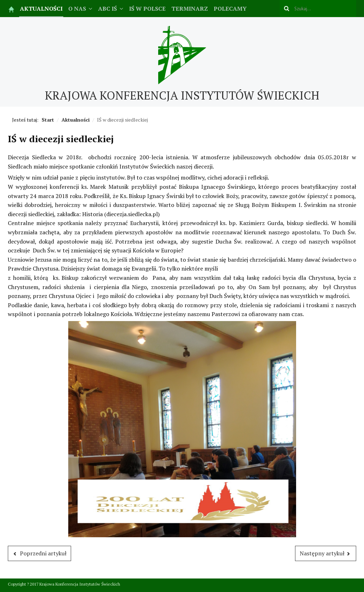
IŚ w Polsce (147, 9)
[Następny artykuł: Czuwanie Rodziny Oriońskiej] (326, 554)
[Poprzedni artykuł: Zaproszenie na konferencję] (39, 554)
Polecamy (230, 9)
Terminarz (190, 9)
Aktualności (41, 9)
